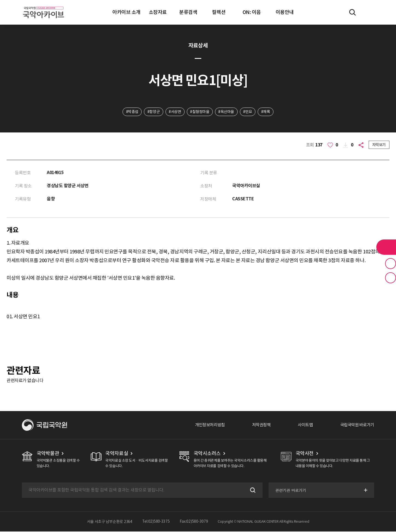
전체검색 (353, 12)
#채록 (267, 112)
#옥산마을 (226, 112)
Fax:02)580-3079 (194, 522)
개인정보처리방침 (204, 426)
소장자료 (158, 12)
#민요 (248, 112)
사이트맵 (302, 426)
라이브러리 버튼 (386, 247)
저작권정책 (257, 426)
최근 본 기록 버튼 (391, 278)
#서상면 (175, 112)
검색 (252, 491)
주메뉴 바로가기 (0, 0)
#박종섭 (131, 112)
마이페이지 (368, 12)
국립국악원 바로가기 (356, 426)
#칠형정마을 (200, 112)
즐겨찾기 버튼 (391, 264)
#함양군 (153, 112)
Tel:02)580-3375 (156, 522)
